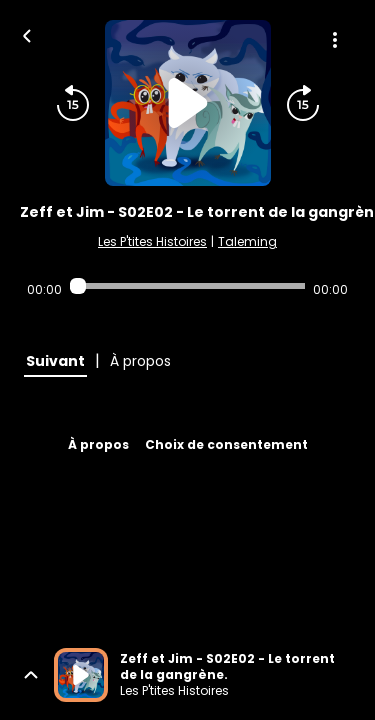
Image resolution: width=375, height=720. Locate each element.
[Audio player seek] (187, 286)
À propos (98, 444)
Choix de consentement (226, 444)
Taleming (247, 241)
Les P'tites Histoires (152, 241)
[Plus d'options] (335, 40)
